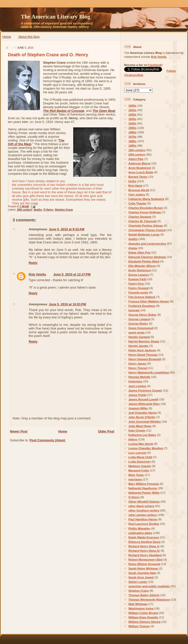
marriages (135, 479)
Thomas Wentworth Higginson (149, 599)
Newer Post (19, 431)
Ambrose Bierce (140, 163)
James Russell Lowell (143, 399)
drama (133, 248)
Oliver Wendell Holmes (144, 501)
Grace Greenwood (141, 328)
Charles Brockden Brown (146, 208)
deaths (38, 210)
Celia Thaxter (137, 203)
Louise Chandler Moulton (146, 448)
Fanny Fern (136, 283)
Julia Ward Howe (140, 426)
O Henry (48, 210)
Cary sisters (137, 194)
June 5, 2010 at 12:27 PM (72, 274)
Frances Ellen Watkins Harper (149, 301)
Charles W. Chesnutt (142, 221)
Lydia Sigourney (140, 461)
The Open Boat (104, 111)
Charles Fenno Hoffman (145, 212)
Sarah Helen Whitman (143, 568)
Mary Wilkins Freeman (144, 484)
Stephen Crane (64, 210)
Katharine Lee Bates (142, 435)
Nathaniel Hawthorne (143, 488)
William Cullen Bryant (143, 613)
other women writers (142, 515)
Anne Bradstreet (140, 168)
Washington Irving (141, 608)
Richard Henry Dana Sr (144, 551)
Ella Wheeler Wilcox (142, 266)
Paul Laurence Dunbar (144, 524)
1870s (132, 137)
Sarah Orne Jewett (141, 577)
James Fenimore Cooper (145, 390)
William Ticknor (139, 626)
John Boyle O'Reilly (142, 417)
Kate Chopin (137, 430)
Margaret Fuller (139, 470)
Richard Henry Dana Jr (144, 546)
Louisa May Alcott (141, 444)
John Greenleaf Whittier (145, 421)
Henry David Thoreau (143, 355)
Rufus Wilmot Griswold (144, 564)
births (132, 181)
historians (135, 381)
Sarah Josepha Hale (142, 573)
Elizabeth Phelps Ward (144, 261)
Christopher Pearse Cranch (147, 230)
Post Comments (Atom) (47, 440)
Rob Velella (37, 274)
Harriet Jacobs (138, 346)
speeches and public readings (149, 586)
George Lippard (139, 319)
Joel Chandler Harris (142, 413)
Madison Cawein (140, 466)
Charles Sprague (140, 217)
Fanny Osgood (139, 288)
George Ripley (138, 323)
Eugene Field (137, 279)
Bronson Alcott (139, 190)
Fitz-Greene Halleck (142, 297)
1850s (132, 128)
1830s (132, 119)
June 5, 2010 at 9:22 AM (67, 229)
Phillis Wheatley (139, 528)
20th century (24, 210)
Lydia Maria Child (140, 457)
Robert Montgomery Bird (145, 559)
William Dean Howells (143, 617)
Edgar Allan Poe (139, 252)
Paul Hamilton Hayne (143, 519)
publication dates (140, 533)
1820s (132, 114)
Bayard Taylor (138, 177)
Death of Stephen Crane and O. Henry (48, 55)
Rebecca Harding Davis (144, 542)
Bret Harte (135, 185)
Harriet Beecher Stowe (144, 341)
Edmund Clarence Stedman (147, 257)
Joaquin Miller (138, 408)
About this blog (29, 37)
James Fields (137, 395)
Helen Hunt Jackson (142, 350)
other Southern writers (144, 510)
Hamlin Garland (139, 337)
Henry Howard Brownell (145, 359)
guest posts (137, 332)
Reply (33, 263)
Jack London (137, 386)
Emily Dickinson (140, 270)
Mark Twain (136, 475)
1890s (132, 146)
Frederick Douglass (142, 306)
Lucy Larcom (137, 453)
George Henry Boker (142, 315)
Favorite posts (138, 292)
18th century (137, 150)
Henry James (137, 363)
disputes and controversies (147, 244)
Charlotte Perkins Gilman (146, 225)
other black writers (141, 506)
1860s (132, 132)
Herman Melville (139, 377)
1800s (132, 106)
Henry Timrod (138, 368)
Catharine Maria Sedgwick (146, 199)
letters (133, 439)
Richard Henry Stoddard (145, 555)
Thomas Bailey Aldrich (144, 595)
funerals (134, 310)
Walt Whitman (138, 604)
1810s (132, 110)
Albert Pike (136, 159)
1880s (132, 141)
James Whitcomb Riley (144, 404)
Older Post (106, 431)
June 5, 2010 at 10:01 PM (67, 304)
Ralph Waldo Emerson (144, 537)
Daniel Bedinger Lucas (144, 234)
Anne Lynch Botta (141, 172)
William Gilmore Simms (144, 622)
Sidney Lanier (138, 582)
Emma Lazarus (139, 275)
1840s (132, 123)
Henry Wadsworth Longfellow (149, 372)
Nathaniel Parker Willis (144, 493)
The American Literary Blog (56, 17)
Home (7, 37)
